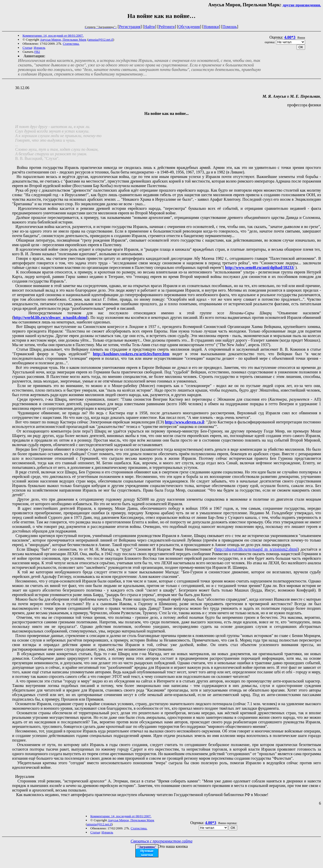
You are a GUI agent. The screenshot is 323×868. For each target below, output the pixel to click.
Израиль (39, 48)
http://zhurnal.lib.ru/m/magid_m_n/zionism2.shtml (257, 549)
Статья (27, 48)
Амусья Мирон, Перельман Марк (63, 40)
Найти (150, 27)
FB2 (37, 52)
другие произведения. (302, 5)
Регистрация (130, 27)
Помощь (230, 27)
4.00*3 (290, 37)
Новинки (211, 27)
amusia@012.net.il (101, 40)
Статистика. (71, 44)
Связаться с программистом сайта (162, 841)
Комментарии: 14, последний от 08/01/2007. (53, 35)
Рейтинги (167, 27)
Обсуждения (189, 27)
